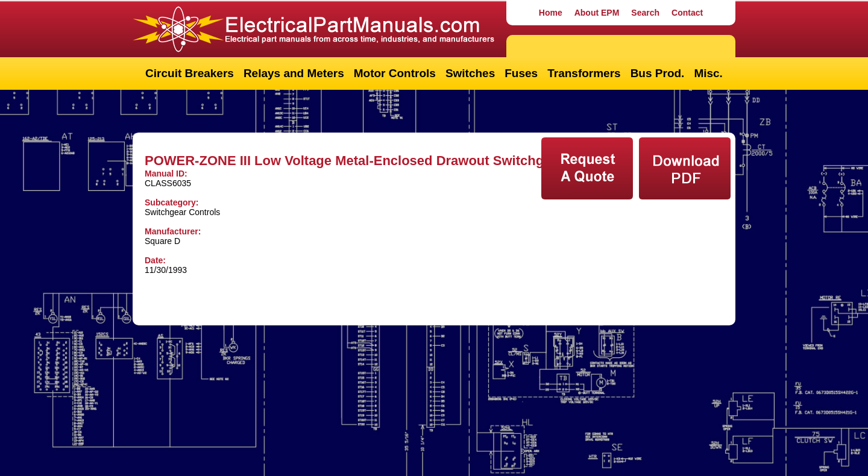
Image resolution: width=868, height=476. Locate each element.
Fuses (521, 73)
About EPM (597, 13)
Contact (687, 13)
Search (645, 13)
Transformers (584, 73)
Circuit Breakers (190, 73)
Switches (470, 73)
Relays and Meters (294, 73)
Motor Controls (395, 73)
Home (551, 13)
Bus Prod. (658, 73)
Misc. (708, 73)
